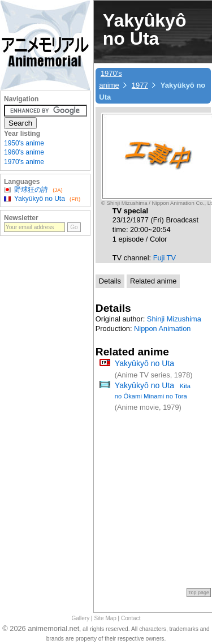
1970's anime (24, 162)
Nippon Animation (162, 329)
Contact (131, 618)
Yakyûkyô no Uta (144, 363)
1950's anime (24, 143)
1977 (140, 85)
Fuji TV (165, 258)
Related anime (153, 281)
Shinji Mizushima (174, 319)
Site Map (105, 618)
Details (110, 281)
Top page (199, 593)
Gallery (81, 618)
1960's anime (24, 152)
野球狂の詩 (31, 190)
